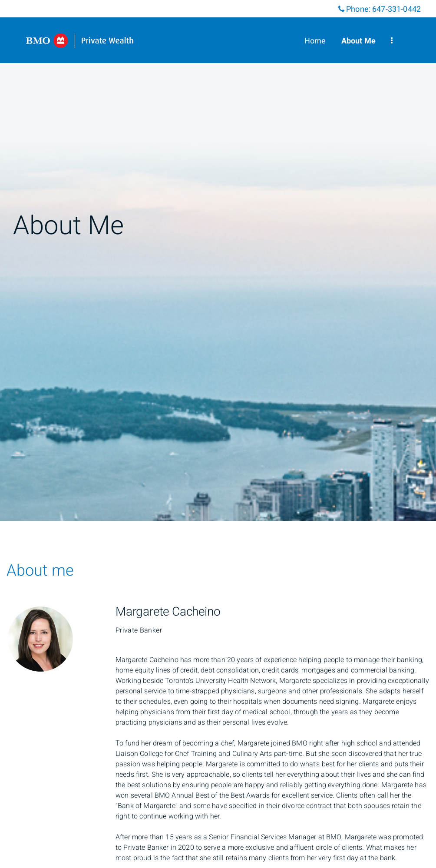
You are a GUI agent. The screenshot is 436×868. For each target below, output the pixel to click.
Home (315, 41)
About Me (358, 41)
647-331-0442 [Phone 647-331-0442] (396, 9)
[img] (218, 260)
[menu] (392, 41)
